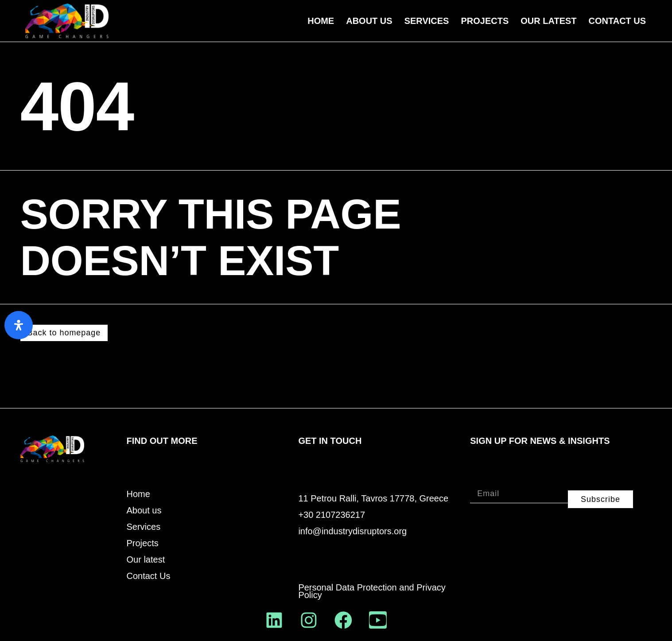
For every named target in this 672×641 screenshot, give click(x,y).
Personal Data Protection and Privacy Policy (372, 591)
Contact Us (618, 21)
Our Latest (548, 21)
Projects (485, 21)
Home (321, 21)
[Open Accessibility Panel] (19, 325)
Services (427, 21)
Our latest (146, 560)
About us (369, 21)
